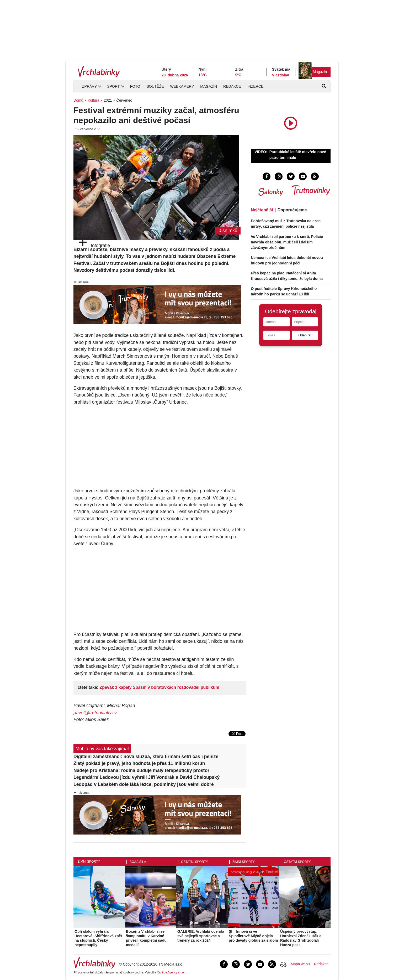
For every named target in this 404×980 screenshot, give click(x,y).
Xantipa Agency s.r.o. (171, 972)
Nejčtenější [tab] (262, 210)
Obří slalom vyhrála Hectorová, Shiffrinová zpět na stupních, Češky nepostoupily (98, 938)
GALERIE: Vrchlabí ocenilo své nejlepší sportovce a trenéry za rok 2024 (201, 936)
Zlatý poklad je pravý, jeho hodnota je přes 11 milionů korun (139, 763)
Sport (113, 86)
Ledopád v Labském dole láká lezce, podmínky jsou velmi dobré (144, 784)
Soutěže (155, 86)
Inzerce (255, 86)
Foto (135, 86)
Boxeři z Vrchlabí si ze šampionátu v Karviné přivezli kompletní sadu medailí (146, 938)
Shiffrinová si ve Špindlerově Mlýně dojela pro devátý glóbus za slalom (253, 936)
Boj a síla (138, 862)
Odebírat (305, 335)
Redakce (232, 86)
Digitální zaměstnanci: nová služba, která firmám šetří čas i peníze (146, 757)
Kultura (93, 100)
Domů (78, 100)
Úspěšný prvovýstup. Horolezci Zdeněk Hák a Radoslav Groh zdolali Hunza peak (301, 938)
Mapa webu (300, 964)
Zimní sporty (89, 862)
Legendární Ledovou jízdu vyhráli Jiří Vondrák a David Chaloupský (147, 777)
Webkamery (182, 86)
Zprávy (89, 86)
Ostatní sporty (195, 862)
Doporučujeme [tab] (292, 210)
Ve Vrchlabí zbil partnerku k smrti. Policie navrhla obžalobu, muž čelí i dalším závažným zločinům (287, 242)
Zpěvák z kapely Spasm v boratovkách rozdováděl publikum (160, 687)
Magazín (320, 72)
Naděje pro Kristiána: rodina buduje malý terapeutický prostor (141, 770)
